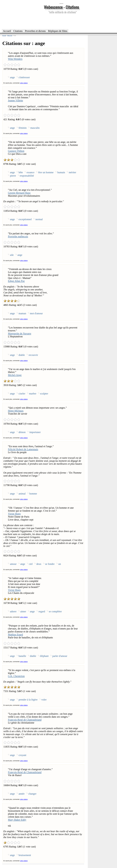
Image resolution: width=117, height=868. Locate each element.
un (60, 564)
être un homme (46, 172)
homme (33, 494)
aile (12, 255)
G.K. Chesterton (16, 676)
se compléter (55, 611)
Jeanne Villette (15, 100)
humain (61, 172)
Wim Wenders (15, 59)
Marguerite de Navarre (19, 334)
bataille (22, 656)
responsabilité (27, 176)
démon (22, 432)
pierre (13, 176)
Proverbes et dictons (35, 31)
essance (31, 172)
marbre (33, 394)
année (22, 794)
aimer (23, 611)
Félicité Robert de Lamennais (23, 449)
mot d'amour (36, 313)
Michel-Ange (15, 375)
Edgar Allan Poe (16, 281)
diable (22, 355)
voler (44, 700)
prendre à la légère (28, 700)
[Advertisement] (61, 21)
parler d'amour (60, 656)
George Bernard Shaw (19, 193)
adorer (13, 611)
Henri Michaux (16, 411)
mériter (72, 172)
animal (22, 494)
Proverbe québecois (18, 236)
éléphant (44, 656)
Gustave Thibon (16, 151)
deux (39, 564)
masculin (35, 128)
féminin (23, 128)
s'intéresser (24, 77)
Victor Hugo (14, 514)
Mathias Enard (15, 635)
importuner (35, 432)
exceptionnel (25, 219)
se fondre (50, 564)
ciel (31, 564)
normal (39, 219)
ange (12, 77)
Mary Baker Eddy (17, 820)
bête (21, 172)
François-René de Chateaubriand (25, 720)
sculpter (44, 394)
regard (42, 611)
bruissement (25, 855)
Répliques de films (58, 31)
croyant (22, 755)
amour (13, 564)
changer (32, 794)
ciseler (22, 394)
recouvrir (33, 355)
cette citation (24, 83)
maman (22, 313)
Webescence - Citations (61, 7)
